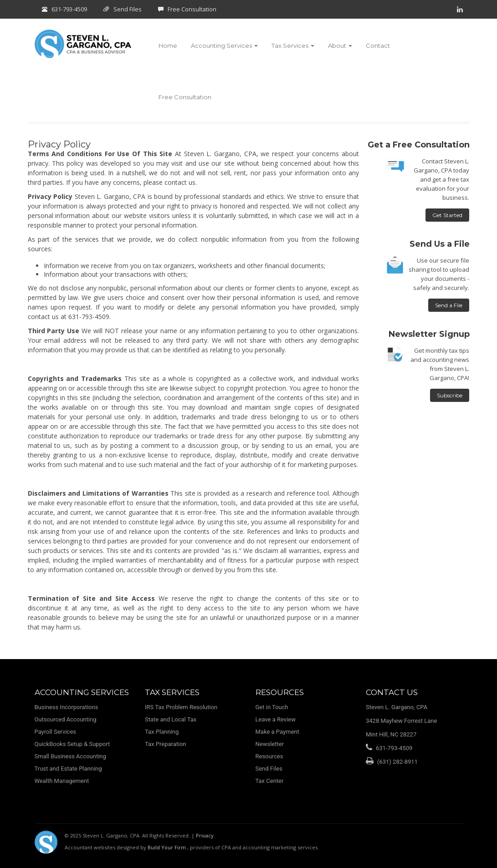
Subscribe (450, 395)
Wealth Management (62, 781)
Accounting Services (224, 46)
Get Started (447, 215)
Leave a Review (276, 719)
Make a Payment (277, 732)
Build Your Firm (167, 847)
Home (168, 46)
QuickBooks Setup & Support (72, 744)
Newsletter (270, 744)
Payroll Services (56, 732)
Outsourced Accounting (66, 719)
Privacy (205, 835)
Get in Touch (272, 707)
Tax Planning (162, 732)
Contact (378, 46)
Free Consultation (192, 9)
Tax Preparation (166, 744)
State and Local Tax (171, 719)
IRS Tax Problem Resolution (181, 707)
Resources (269, 756)
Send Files (128, 9)
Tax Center (270, 781)
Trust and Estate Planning (68, 769)
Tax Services (293, 46)
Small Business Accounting (70, 756)
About (340, 46)
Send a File (449, 305)
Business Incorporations (67, 707)
